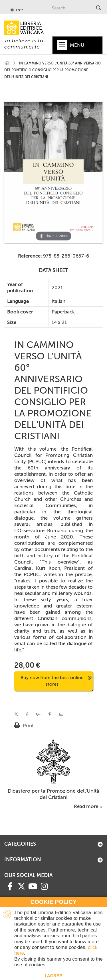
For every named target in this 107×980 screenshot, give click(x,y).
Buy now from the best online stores (56, 681)
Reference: (30, 256)
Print (28, 726)
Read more (88, 806)
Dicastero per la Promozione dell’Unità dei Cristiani (54, 794)
